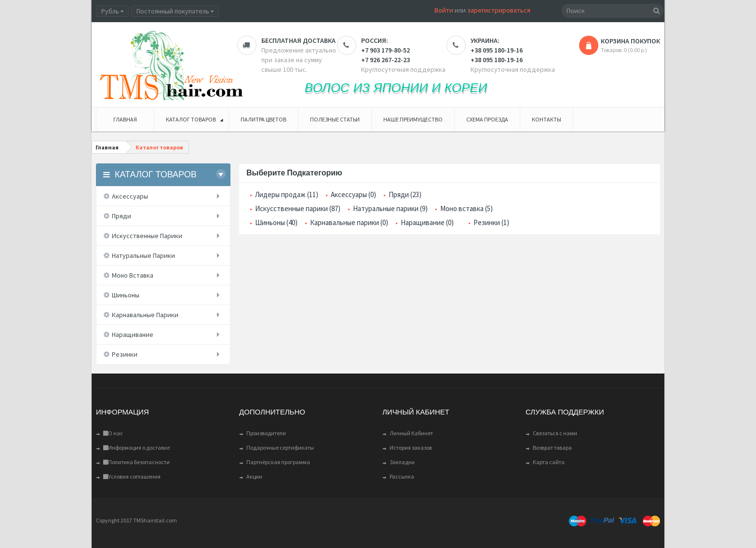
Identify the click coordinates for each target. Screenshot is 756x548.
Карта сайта (549, 462)
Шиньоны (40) (276, 222)
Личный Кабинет (411, 433)
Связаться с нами (555, 433)
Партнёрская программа (278, 462)
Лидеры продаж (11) (287, 194)
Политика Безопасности (136, 462)
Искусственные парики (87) (298, 208)
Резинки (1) (491, 222)
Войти (444, 10)
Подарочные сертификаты (280, 448)
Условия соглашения (132, 476)
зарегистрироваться (499, 10)
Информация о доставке (136, 448)
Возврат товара (552, 448)
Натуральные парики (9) (390, 208)
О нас (113, 433)
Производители (266, 433)
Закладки (402, 462)
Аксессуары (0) (353, 194)
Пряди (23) (405, 194)
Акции (254, 476)
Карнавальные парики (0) (349, 222)
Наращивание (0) (427, 222)
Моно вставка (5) (466, 208)
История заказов (411, 448)
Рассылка (402, 476)
